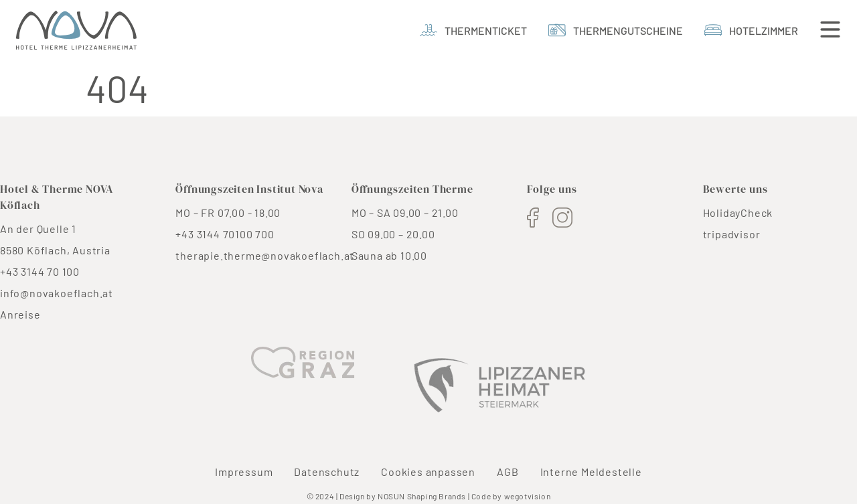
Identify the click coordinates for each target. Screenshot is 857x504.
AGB (508, 472)
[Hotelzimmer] (751, 30)
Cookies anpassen (428, 472)
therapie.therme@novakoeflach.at (265, 255)
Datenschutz (327, 472)
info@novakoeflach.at (57, 293)
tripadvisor (732, 234)
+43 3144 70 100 (40, 271)
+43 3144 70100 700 (225, 234)
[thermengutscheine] (616, 30)
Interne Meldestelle (591, 472)
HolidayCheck (738, 213)
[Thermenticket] (473, 30)
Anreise (20, 314)
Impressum (244, 472)
